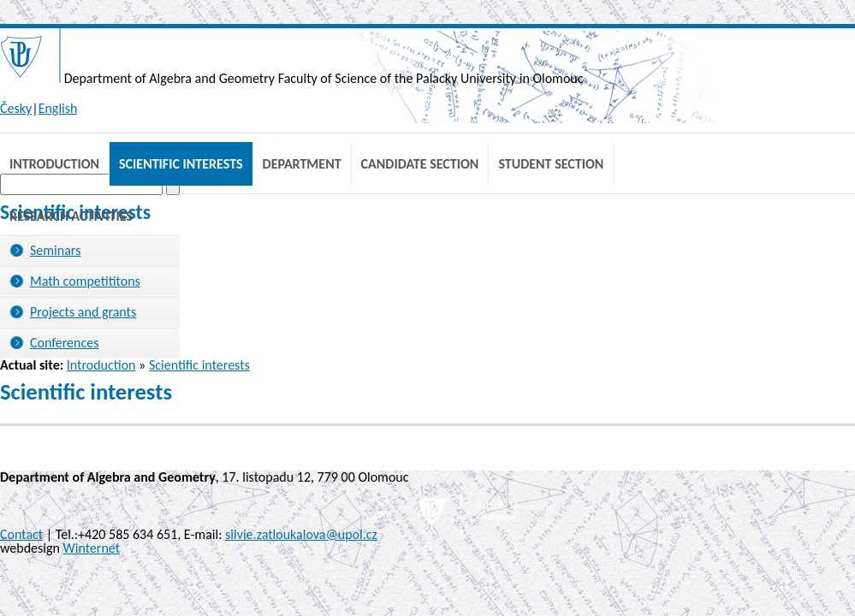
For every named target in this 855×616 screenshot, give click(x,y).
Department (302, 164)
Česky (16, 108)
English (58, 108)
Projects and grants (83, 312)
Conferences (64, 343)
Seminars (55, 250)
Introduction (54, 164)
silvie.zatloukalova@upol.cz (301, 534)
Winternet (92, 548)
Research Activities (71, 216)
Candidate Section (420, 164)
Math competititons (85, 281)
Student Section (551, 164)
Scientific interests (181, 164)
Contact (21, 534)
